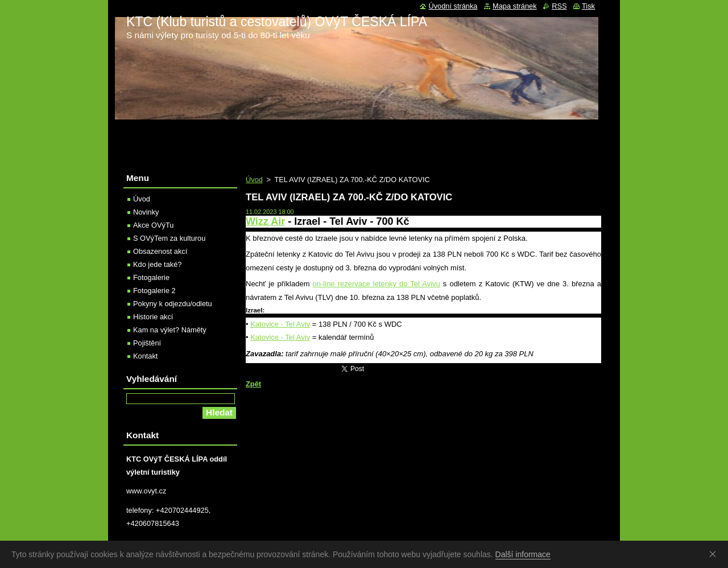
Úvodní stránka (453, 6)
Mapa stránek (515, 6)
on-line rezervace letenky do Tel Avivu (377, 284)
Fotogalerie (151, 277)
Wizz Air (265, 221)
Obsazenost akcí (160, 251)
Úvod (254, 180)
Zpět (253, 384)
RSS (559, 6)
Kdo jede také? (157, 264)
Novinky (146, 212)
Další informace (523, 554)
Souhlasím (715, 554)
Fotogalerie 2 (154, 291)
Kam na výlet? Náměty (170, 330)
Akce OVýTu (153, 225)
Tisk (588, 6)
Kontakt (145, 356)
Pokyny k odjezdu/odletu (173, 304)
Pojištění (147, 343)
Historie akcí (153, 317)
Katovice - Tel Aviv (280, 324)
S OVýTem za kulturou (169, 238)
